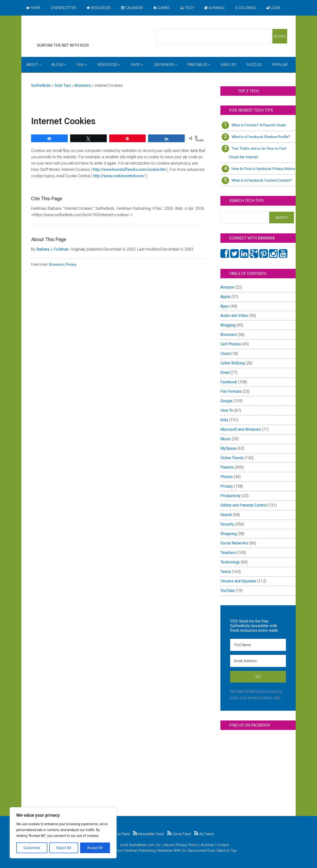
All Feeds (204, 834)
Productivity (231, 496)
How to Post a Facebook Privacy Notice (263, 169)
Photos (227, 477)
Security (227, 524)
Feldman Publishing (140, 850)
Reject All (64, 848)
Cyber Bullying (233, 363)
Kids (224, 420)
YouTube (228, 591)
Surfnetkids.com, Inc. (145, 845)
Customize (32, 848)
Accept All (95, 848)
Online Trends (232, 458)
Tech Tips (63, 85)
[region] (63, 833)
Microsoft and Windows (241, 429)
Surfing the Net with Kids (70, 31)
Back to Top (227, 850)
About (169, 845)
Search (226, 515)
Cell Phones (231, 344)
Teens (226, 572)
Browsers (83, 85)
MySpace (228, 448)
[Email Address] (258, 661)
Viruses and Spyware (238, 581)
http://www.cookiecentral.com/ (120, 176)
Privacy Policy (187, 845)
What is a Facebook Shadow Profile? (261, 137)
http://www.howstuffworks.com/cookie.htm (129, 170)
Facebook (229, 382)
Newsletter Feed (148, 834)
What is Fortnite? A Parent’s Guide (259, 125)
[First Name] (258, 645)
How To (227, 410)
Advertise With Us (172, 850)
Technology (230, 562)
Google (226, 401)
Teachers (228, 553)
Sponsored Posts (202, 850)
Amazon (227, 287)
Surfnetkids (41, 85)
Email (225, 373)
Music (226, 439)
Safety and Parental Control (244, 505)
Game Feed (179, 834)
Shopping (228, 534)
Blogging (228, 325)
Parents (227, 467)
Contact (223, 845)
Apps (225, 306)
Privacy (71, 264)
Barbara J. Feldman (53, 249)
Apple (225, 297)
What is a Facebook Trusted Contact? (262, 180)
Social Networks (234, 543)
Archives (207, 845)
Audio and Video (234, 316)
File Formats (231, 391)
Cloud (225, 354)
